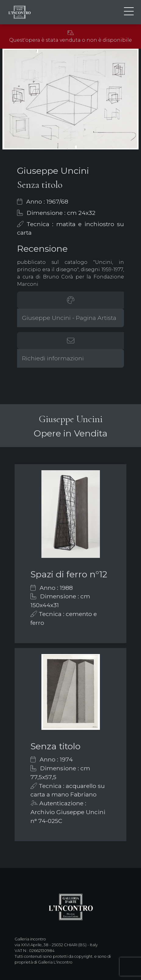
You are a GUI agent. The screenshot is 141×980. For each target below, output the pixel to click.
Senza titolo (55, 746)
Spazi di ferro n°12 (69, 574)
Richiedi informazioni (53, 358)
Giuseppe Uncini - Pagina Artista (69, 318)
